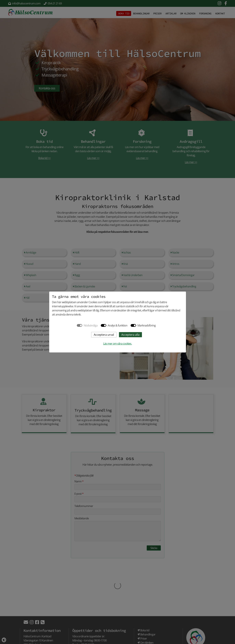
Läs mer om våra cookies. (118, 344)
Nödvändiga (91, 325)
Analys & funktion (118, 325)
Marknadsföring (147, 325)
